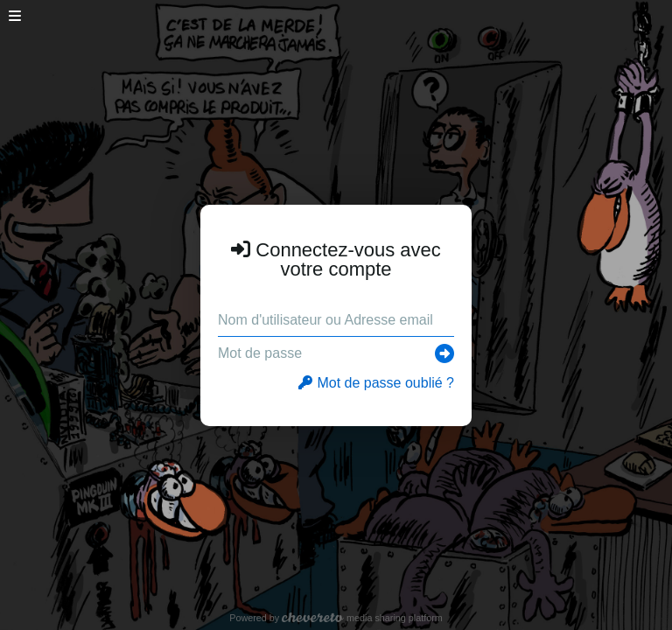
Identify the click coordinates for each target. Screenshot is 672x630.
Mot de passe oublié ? (376, 383)
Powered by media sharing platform (336, 618)
